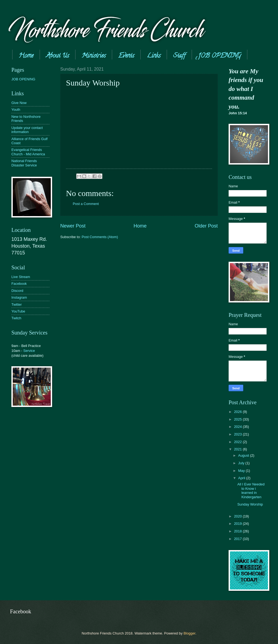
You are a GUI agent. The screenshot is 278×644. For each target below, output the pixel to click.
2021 (238, 449)
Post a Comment (86, 204)
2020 (238, 516)
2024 (238, 427)
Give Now (19, 103)
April (242, 478)
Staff (179, 56)
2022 (238, 442)
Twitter (17, 304)
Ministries (94, 56)
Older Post (206, 226)
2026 (238, 412)
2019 (238, 524)
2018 (238, 531)
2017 (238, 539)
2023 (238, 434)
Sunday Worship (250, 504)
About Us (58, 56)
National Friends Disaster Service (24, 163)
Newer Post (73, 226)
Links (154, 56)
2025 (238, 419)
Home (26, 56)
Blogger (189, 633)
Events (126, 56)
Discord (17, 291)
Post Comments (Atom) (100, 237)
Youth (16, 110)
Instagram (19, 297)
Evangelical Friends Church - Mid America (28, 152)
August (244, 455)
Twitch (16, 318)
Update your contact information (27, 130)
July (242, 463)
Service (29, 351)
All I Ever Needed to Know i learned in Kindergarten (251, 490)
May (242, 471)
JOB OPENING (23, 79)
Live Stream (21, 277)
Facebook (19, 284)
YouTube (18, 311)
